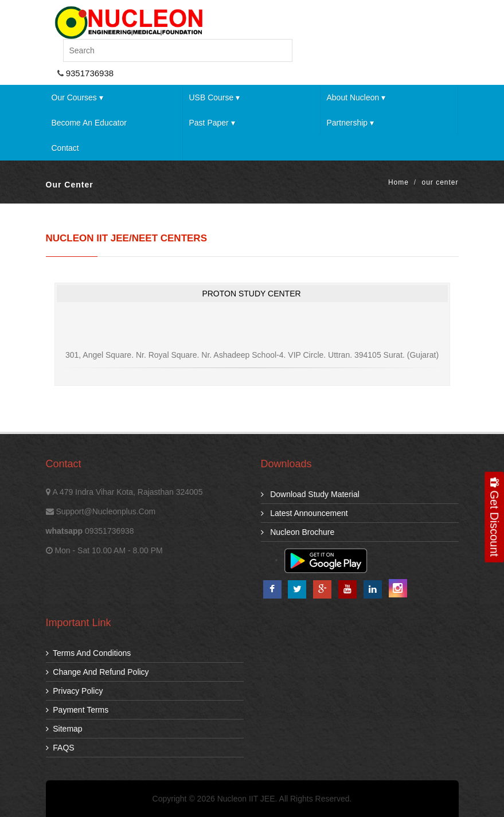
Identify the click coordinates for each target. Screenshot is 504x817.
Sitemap (64, 729)
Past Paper (212, 123)
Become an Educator (89, 123)
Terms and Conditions (89, 653)
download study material (310, 494)
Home (398, 182)
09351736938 (110, 531)
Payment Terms (77, 710)
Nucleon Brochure (298, 532)
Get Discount (494, 517)
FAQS (60, 748)
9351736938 (89, 73)
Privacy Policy (75, 691)
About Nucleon (356, 97)
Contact (65, 148)
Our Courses (77, 97)
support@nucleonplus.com (106, 511)
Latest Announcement (304, 513)
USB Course (214, 97)
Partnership (350, 123)
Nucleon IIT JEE (246, 799)
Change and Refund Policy (97, 672)
